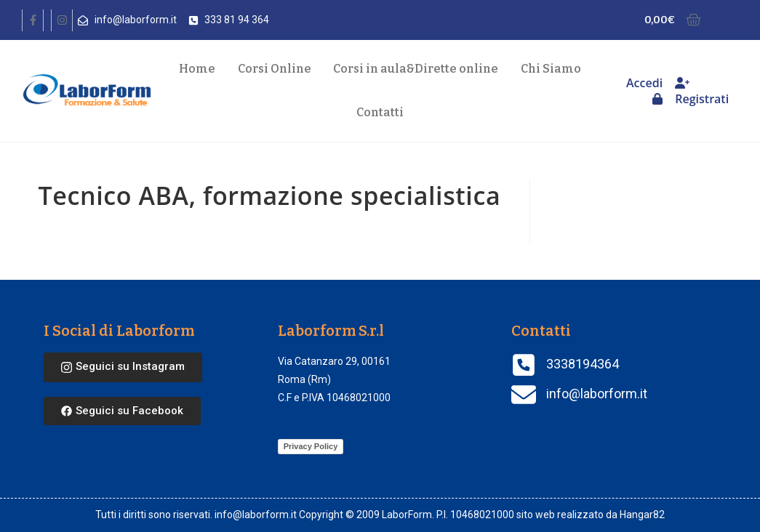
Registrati (702, 92)
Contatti (380, 112)
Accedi (644, 90)
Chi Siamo (551, 69)
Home (197, 69)
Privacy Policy (311, 446)
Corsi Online (275, 69)
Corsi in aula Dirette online (416, 69)
